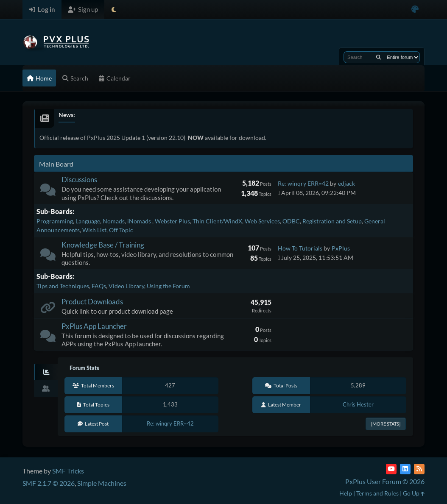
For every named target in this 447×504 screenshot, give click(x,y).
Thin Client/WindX (217, 221)
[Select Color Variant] (415, 10)
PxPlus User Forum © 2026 (385, 481)
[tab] (46, 372)
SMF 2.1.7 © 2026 (49, 483)
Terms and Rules (377, 493)
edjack (346, 183)
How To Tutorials (300, 248)
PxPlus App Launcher (94, 326)
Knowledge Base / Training (103, 245)
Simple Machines (102, 483)
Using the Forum (168, 286)
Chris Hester (358, 404)
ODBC (291, 221)
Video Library (126, 286)
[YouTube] (391, 469)
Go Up (414, 493)
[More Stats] (386, 424)
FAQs (99, 286)
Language (88, 221)
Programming (55, 221)
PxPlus (341, 248)
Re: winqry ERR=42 (303, 183)
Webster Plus (172, 221)
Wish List (94, 230)
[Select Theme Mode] (114, 10)
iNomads (140, 221)
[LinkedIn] (405, 469)
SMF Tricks (68, 471)
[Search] (379, 57)
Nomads (114, 221)
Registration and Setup (332, 221)
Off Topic (121, 230)
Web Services (262, 221)
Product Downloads (92, 302)
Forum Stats (84, 368)
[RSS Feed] (419, 469)
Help (346, 493)
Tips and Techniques (63, 286)
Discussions (79, 180)
